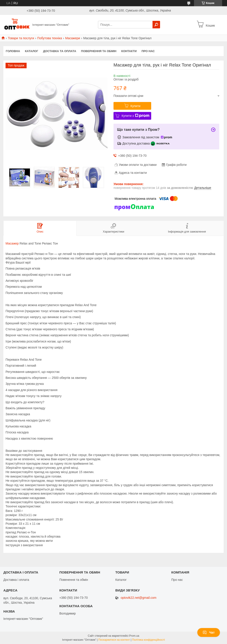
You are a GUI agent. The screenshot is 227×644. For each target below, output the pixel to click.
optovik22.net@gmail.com (138, 598)
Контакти (129, 51)
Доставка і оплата (16, 580)
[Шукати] (156, 25)
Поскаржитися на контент (114, 640)
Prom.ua (134, 636)
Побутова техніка (50, 38)
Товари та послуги (21, 38)
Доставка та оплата (60, 51)
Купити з (135, 116)
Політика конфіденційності (149, 640)
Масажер (12, 243)
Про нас (148, 51)
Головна (13, 51)
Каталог (31, 51)
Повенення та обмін (74, 580)
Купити (136, 106)
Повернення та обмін (99, 51)
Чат (209, 632)
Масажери (73, 38)
